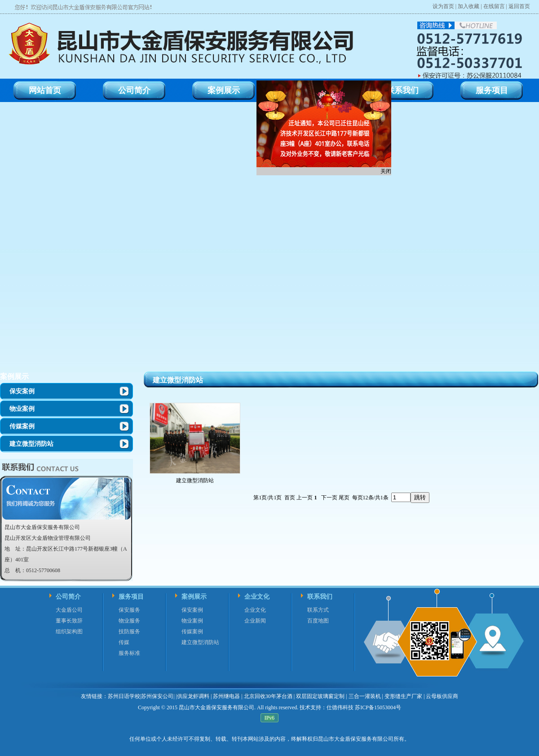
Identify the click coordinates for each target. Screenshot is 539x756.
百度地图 (318, 621)
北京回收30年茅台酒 (268, 696)
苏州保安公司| (158, 696)
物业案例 (22, 409)
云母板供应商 (442, 696)
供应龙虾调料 (193, 696)
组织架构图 (69, 631)
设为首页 (443, 6)
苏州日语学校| (124, 696)
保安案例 (22, 391)
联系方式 (318, 610)
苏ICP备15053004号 (377, 707)
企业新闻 (255, 621)
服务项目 (131, 597)
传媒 (124, 642)
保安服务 (129, 610)
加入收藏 (468, 6)
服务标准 (129, 653)
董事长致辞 (69, 621)
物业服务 (129, 621)
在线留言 (494, 6)
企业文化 (257, 597)
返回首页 (519, 6)
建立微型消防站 (31, 444)
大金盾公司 (69, 610)
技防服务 (129, 631)
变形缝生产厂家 (403, 696)
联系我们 (320, 597)
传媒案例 (22, 426)
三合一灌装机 (365, 696)
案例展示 (14, 376)
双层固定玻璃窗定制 (320, 696)
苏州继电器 (226, 696)
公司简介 (68, 597)
